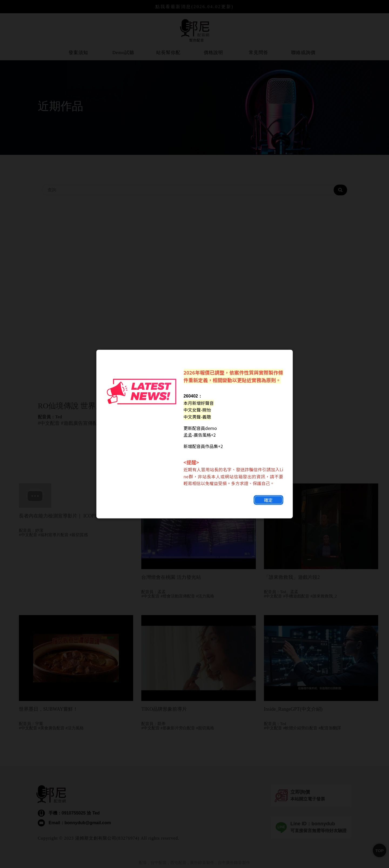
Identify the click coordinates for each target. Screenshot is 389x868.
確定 (267, 504)
